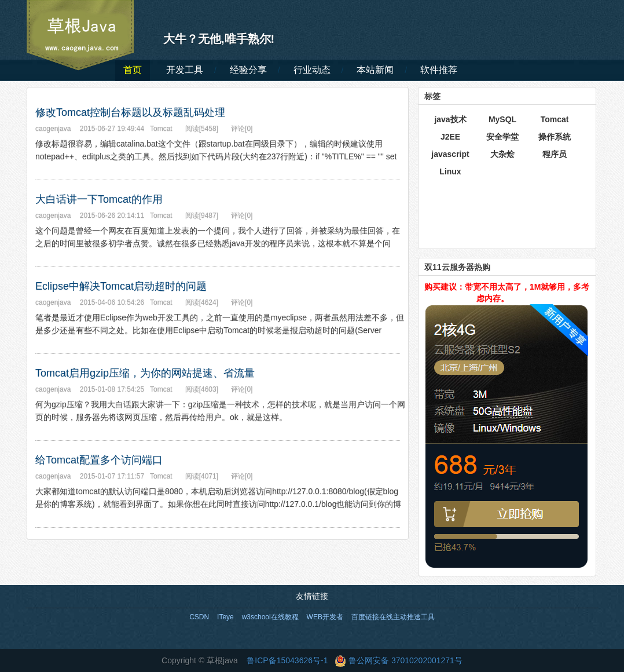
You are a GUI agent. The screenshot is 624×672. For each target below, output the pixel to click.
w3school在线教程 (270, 617)
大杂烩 (502, 154)
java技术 (450, 119)
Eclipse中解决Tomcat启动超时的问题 (121, 286)
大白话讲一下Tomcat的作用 (99, 199)
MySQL (502, 119)
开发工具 (185, 70)
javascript (450, 154)
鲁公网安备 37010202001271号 (399, 660)
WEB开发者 (325, 617)
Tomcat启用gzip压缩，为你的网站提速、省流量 (145, 373)
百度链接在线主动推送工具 (393, 617)
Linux (450, 171)
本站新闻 (375, 70)
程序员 (555, 154)
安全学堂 (502, 137)
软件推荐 (439, 70)
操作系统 (555, 137)
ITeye (225, 617)
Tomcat (555, 119)
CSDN (199, 617)
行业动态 (312, 70)
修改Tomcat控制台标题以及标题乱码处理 (130, 112)
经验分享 (248, 70)
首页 (133, 70)
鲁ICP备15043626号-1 (287, 660)
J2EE (450, 137)
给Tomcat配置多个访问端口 (99, 460)
